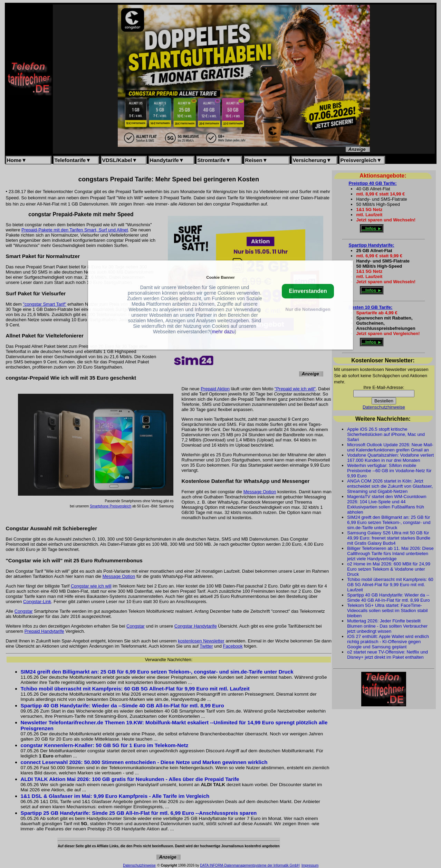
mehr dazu (223, 332)
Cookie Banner (220, 277)
